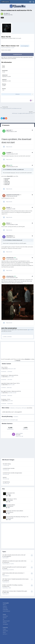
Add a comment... (7, 337)
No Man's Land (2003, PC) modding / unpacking (12, 585)
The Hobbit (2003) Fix (11, 505)
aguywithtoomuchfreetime (13, 195)
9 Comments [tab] (6, 125)
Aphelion (5, 477)
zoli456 (4, 412)
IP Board (4, 629)
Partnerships (5, 616)
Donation (27, 359)
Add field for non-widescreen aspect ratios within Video (14, 561)
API (3, 619)
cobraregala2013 (18, 412)
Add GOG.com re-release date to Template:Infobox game (15, 591)
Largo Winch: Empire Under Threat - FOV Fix (10, 383)
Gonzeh (8, 207)
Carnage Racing (6, 482)
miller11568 (6, 592)
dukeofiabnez (10, 236)
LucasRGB (9, 152)
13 (15, 258)
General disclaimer (6, 611)
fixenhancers (10, 506)
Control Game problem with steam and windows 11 (13, 573)
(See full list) (29, 408)
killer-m (8, 13)
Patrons (4, 632)
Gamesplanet (5, 624)
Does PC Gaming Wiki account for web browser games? (14, 567)
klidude (8, 223)
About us (4, 605)
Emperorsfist (6, 586)
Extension (5, 618)
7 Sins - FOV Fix (4, 367)
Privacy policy (5, 610)
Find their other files (8, 15)
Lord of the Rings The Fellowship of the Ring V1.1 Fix (17, 517)
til (4, 574)
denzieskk (18, 435)
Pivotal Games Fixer (10, 493)
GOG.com (5, 623)
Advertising (5, 608)
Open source (5, 631)
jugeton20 (9, 130)
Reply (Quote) (9, 147)
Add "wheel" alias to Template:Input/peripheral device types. (16, 579)
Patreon (18, 361)
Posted (11, 132)
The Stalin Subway (7, 464)
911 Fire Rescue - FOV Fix (11, 499)
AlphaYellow (5, 369)
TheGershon (6, 562)
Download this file (17, 54)
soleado (5, 568)
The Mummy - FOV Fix (6, 399)
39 (11, 165)
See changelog (25, 46)
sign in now (30, 330)
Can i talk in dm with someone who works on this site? (14, 555)
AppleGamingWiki (6, 621)
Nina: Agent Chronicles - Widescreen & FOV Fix (11, 391)
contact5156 (6, 580)
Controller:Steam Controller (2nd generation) (12, 473)
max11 (13, 412)
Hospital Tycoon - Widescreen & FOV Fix (10, 375)
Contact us (5, 606)
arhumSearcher (10, 258)
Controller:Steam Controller (9, 468)
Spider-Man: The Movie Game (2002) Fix (15, 511)
